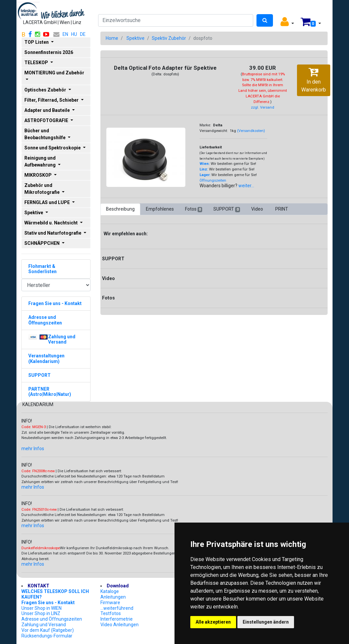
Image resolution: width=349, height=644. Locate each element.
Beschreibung (120, 209)
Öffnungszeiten (213, 180)
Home (112, 38)
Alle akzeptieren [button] (213, 622)
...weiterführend (117, 608)
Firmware (110, 603)
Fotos (194, 209)
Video (258, 209)
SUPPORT (227, 209)
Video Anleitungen (120, 625)
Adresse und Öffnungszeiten (52, 619)
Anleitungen (113, 597)
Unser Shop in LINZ (41, 613)
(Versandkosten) (251, 131)
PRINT (282, 209)
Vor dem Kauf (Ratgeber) (48, 630)
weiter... (246, 186)
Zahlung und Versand (44, 625)
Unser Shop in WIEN (41, 608)
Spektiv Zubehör (169, 38)
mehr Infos (33, 449)
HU (74, 34)
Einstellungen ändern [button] (266, 622)
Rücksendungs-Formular (47, 636)
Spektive (135, 38)
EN (65, 34)
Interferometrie (117, 619)
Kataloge (110, 591)
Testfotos (111, 613)
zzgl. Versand (263, 107)
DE (83, 34)
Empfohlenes (160, 209)
